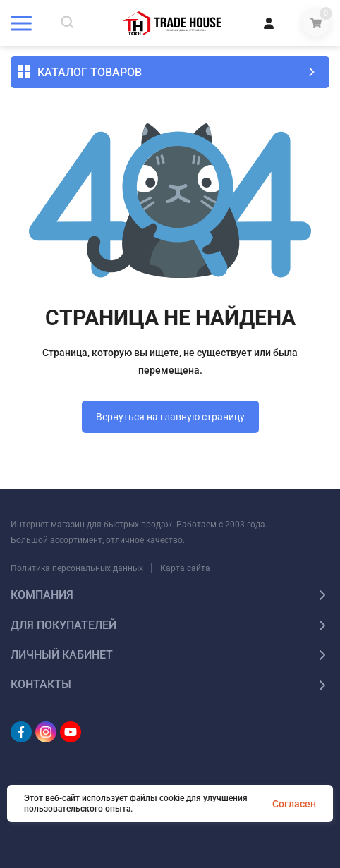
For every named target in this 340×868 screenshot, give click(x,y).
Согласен (294, 804)
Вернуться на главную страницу (170, 417)
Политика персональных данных (77, 568)
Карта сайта (185, 568)
